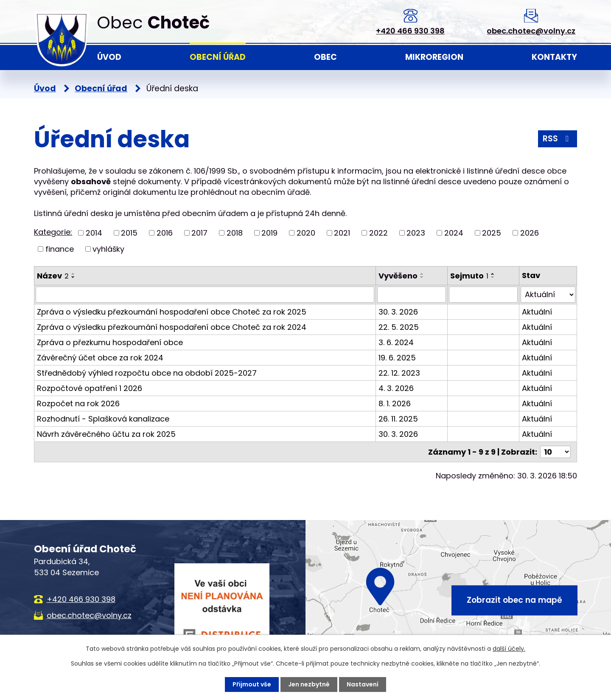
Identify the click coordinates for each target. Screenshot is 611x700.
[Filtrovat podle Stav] (548, 295)
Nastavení (363, 684)
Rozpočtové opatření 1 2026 (90, 388)
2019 (269, 233)
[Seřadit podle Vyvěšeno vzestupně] (422, 274)
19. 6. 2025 (397, 358)
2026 (530, 233)
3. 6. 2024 (396, 342)
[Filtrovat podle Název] (205, 295)
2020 (306, 233)
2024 (454, 233)
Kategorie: (53, 232)
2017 (199, 233)
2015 (129, 233)
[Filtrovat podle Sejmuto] (483, 295)
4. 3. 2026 (396, 388)
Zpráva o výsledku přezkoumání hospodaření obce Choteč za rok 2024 (172, 327)
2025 (492, 233)
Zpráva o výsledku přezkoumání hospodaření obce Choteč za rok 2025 (172, 312)
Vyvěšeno (398, 276)
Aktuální (537, 312)
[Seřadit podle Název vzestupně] (73, 274)
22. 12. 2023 (399, 373)
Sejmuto (469, 276)
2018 (235, 233)
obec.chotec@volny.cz (531, 31)
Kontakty (554, 57)
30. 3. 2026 (398, 312)
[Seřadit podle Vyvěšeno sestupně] (422, 277)
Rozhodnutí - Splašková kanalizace (103, 419)
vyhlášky (108, 249)
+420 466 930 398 (410, 31)
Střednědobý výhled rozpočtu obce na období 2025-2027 (147, 373)
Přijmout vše (252, 684)
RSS (557, 139)
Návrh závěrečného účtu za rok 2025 (106, 434)
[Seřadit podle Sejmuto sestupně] (493, 277)
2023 (416, 233)
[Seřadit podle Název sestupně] (73, 277)
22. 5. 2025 (399, 327)
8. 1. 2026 (395, 403)
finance (60, 249)
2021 (342, 233)
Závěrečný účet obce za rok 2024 (100, 358)
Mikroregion (434, 57)
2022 (378, 233)
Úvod (109, 57)
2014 (94, 233)
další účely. (509, 649)
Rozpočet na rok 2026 (78, 403)
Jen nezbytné (309, 684)
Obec (325, 57)
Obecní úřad (218, 57)
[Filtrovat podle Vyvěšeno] (412, 295)
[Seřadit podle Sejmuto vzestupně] (493, 274)
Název (53, 276)
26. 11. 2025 (398, 419)
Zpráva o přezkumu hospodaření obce (110, 342)
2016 (165, 233)
